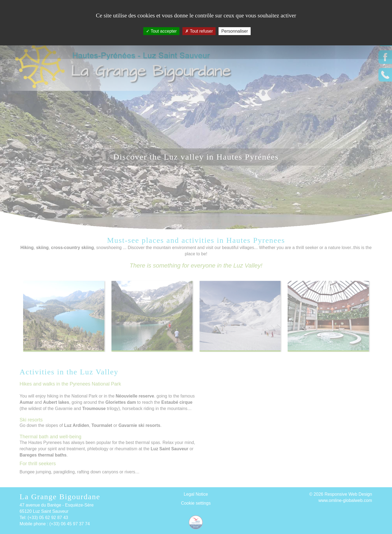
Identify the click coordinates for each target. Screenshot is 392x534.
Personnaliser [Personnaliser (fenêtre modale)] (235, 31)
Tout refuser (199, 31)
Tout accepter (161, 31)
